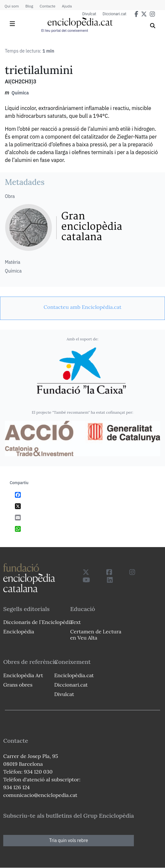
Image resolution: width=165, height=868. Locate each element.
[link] (82, 307)
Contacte (47, 6)
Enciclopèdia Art (23, 675)
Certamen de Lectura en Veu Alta (96, 635)
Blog (29, 6)
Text (75, 622)
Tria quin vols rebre (69, 840)
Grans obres (18, 685)
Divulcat (89, 14)
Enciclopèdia (19, 631)
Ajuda (67, 6)
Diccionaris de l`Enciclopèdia (38, 622)
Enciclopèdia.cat (74, 675)
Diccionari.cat (115, 14)
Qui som (12, 6)
